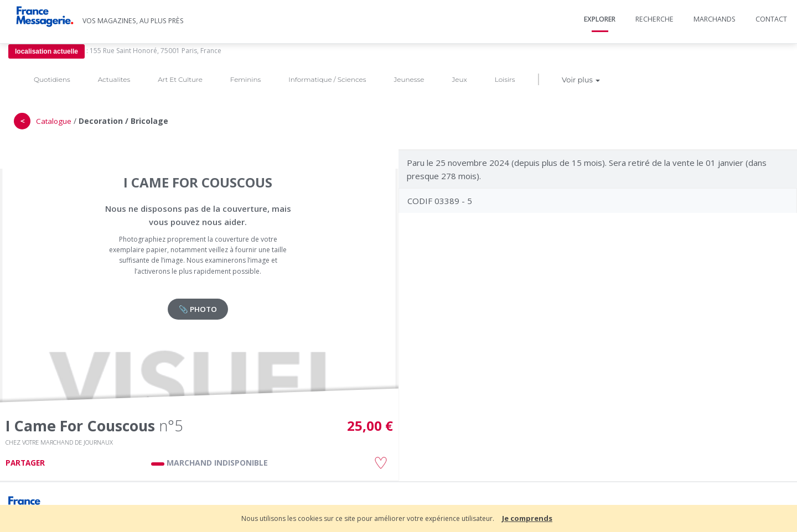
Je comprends (527, 518)
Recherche (654, 19)
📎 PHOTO (198, 309)
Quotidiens (52, 79)
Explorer (600, 19)
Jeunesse (409, 79)
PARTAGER (25, 463)
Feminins (245, 79)
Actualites (114, 79)
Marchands (715, 19)
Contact (771, 19)
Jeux (459, 79)
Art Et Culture (180, 79)
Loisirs (505, 79)
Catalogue (54, 121)
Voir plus (581, 80)
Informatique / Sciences (327, 79)
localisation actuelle (46, 51)
